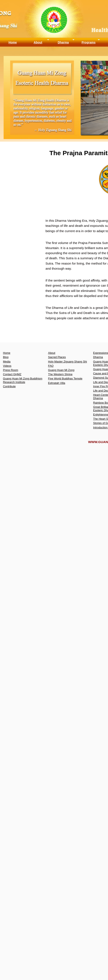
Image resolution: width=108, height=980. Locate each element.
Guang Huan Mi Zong (61, 370)
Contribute (9, 386)
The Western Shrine (60, 374)
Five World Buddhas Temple (65, 378)
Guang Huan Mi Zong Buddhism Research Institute (23, 380)
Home (13, 42)
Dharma (63, 42)
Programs (89, 42)
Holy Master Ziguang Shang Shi (67, 362)
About (38, 42)
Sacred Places (57, 357)
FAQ (51, 366)
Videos (7, 366)
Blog (6, 357)
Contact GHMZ (12, 374)
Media (7, 362)
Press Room (11, 370)
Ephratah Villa (57, 383)
